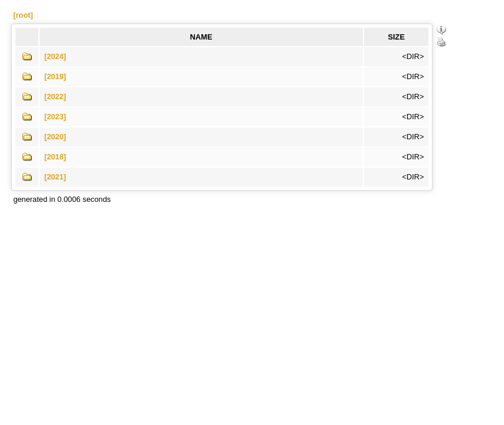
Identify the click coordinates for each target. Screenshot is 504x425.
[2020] (55, 137)
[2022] (55, 97)
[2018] (55, 157)
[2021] (55, 177)
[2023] (55, 117)
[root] (23, 15)
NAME (201, 37)
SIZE (396, 37)
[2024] (55, 56)
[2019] (55, 76)
